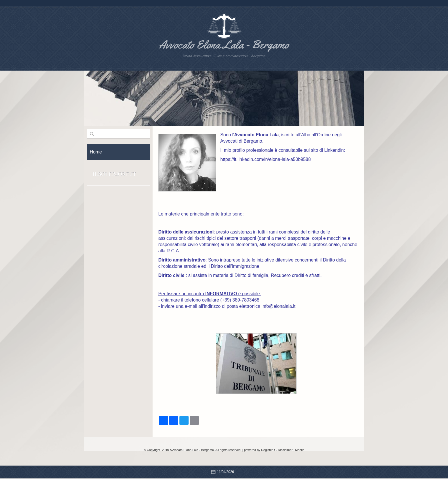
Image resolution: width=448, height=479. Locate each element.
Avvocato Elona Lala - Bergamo (224, 44)
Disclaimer (285, 450)
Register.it (268, 450)
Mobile (300, 450)
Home (96, 152)
